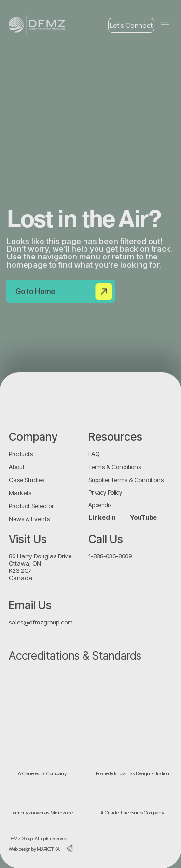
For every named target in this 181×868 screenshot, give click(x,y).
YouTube (144, 518)
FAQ (94, 454)
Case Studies (27, 480)
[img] (24, 399)
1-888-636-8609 (110, 556)
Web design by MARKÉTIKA (34, 849)
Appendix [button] (100, 505)
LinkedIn (102, 518)
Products (21, 454)
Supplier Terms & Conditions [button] (126, 480)
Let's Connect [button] (131, 25)
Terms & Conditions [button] (115, 467)
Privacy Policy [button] (105, 493)
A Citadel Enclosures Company (132, 813)
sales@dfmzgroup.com (41, 622)
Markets (20, 493)
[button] (166, 25)
